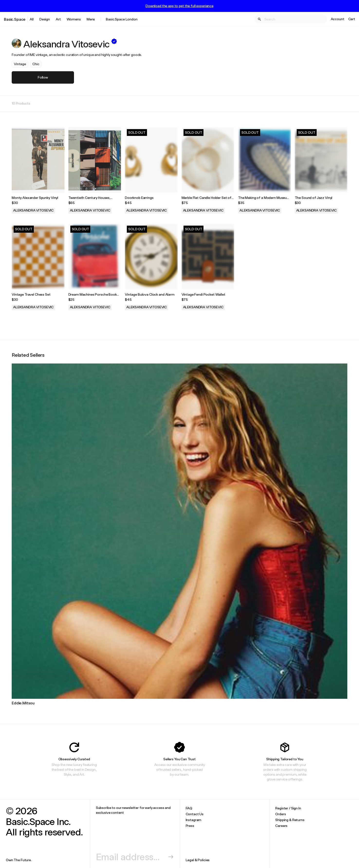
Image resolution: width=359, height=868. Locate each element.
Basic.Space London (122, 19)
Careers (281, 826)
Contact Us (195, 814)
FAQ (189, 808)
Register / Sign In (288, 808)
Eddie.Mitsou (23, 703)
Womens (74, 19)
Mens (91, 19)
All (32, 19)
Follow (43, 77)
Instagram (194, 820)
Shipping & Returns (290, 820)
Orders (281, 814)
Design (45, 19)
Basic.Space (15, 19)
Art (58, 19)
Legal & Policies (198, 860)
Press (190, 826)
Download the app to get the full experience (179, 6)
